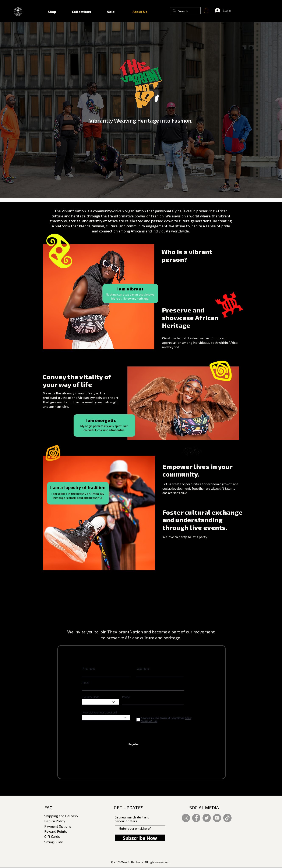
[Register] (133, 744)
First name (89, 669)
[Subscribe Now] (140, 838)
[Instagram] (186, 818)
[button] (206, 10)
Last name (143, 669)
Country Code (91, 697)
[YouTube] (217, 818)
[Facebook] (196, 818)
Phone (126, 697)
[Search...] (185, 11)
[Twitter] (207, 818)
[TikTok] (227, 818)
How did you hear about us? (100, 713)
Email (86, 683)
